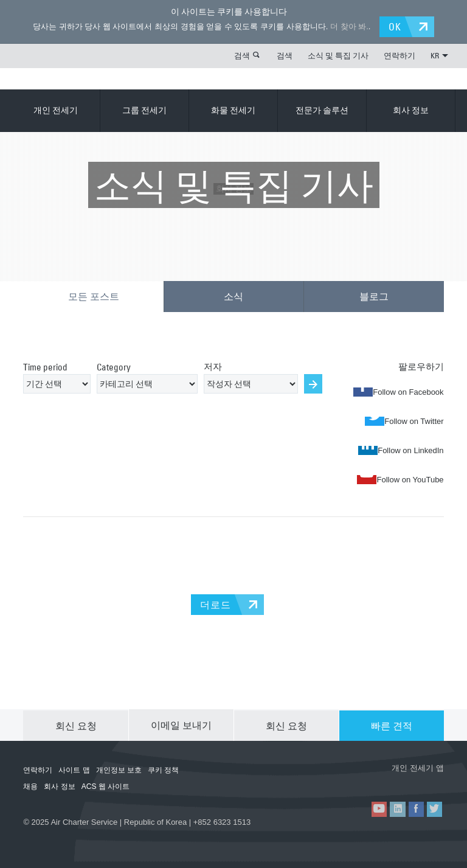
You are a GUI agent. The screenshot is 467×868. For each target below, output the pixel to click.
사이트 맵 (74, 769)
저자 (213, 365)
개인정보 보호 (119, 769)
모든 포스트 (94, 296)
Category (114, 366)
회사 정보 (411, 110)
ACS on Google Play (410, 780)
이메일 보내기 (181, 724)
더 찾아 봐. (348, 26)
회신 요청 (76, 724)
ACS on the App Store (338, 780)
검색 (242, 55)
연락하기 (400, 55)
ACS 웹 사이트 (106, 785)
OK (396, 26)
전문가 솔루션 (322, 110)
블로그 (374, 296)
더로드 (215, 603)
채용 (30, 785)
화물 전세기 (233, 110)
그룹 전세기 (144, 110)
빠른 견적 (392, 724)
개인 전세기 (56, 110)
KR (439, 55)
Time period (45, 366)
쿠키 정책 (163, 769)
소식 (233, 296)
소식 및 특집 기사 (338, 55)
